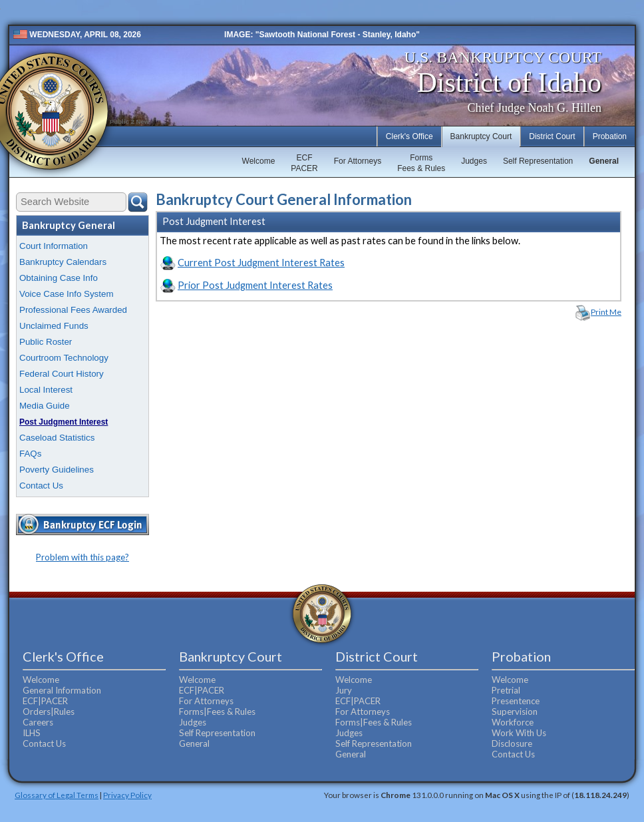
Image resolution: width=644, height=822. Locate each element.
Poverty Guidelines (57, 470)
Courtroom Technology (64, 358)
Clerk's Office (409, 136)
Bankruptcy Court (481, 136)
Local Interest (46, 390)
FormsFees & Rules (421, 163)
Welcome (259, 161)
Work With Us (519, 733)
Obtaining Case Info (59, 278)
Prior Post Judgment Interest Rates (255, 285)
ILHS (32, 733)
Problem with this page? (82, 557)
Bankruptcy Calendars (63, 262)
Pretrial (506, 690)
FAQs (30, 454)
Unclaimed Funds (54, 326)
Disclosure (512, 743)
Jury (344, 690)
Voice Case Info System (67, 294)
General (604, 161)
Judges (474, 161)
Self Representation (538, 161)
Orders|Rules (49, 712)
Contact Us (41, 486)
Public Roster (46, 342)
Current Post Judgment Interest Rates (261, 263)
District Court (552, 136)
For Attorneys (358, 161)
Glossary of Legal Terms (57, 795)
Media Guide (45, 406)
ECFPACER (304, 163)
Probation (610, 136)
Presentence (516, 701)
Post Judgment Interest (64, 422)
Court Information (54, 246)
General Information (62, 690)
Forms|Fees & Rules (217, 712)
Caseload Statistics (57, 438)
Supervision (515, 712)
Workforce (513, 722)
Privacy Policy (127, 795)
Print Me (606, 312)
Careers (38, 722)
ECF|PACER (45, 701)
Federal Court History (62, 374)
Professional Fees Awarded (73, 310)
